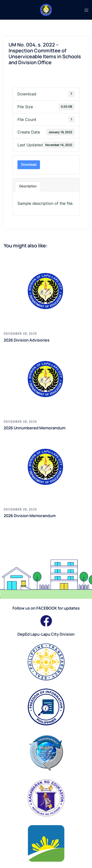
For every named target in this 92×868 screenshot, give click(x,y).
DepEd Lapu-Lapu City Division (46, 634)
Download (29, 165)
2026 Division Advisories (27, 340)
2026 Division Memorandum (30, 516)
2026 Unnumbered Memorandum (35, 428)
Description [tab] (28, 186)
